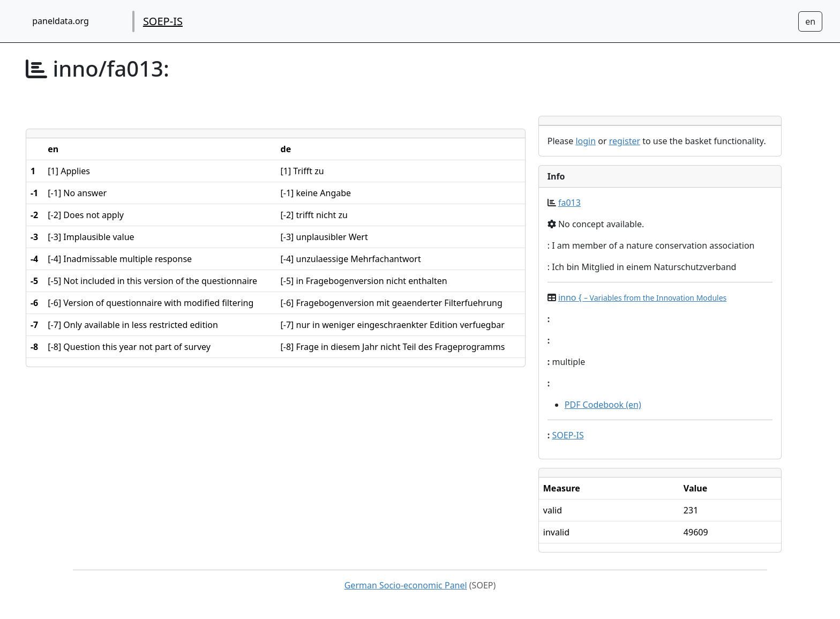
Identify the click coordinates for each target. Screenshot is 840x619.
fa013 (569, 203)
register (625, 141)
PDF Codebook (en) (603, 405)
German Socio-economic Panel (406, 585)
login (586, 141)
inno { (642, 297)
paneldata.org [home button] (61, 21)
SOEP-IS (163, 21)
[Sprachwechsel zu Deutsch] (810, 21)
